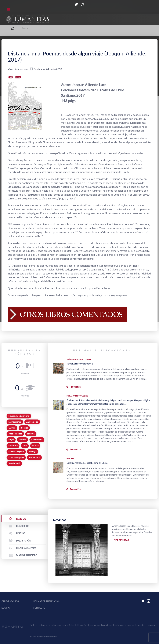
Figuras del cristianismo (19, 416)
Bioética (24, 428)
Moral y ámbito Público (77, 396)
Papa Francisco (15, 434)
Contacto (39, 608)
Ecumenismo (37, 440)
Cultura (12, 428)
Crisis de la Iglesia (16, 457)
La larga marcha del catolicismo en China (87, 463)
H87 (11, 77)
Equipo (6, 608)
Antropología (32, 422)
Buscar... (14, 27)
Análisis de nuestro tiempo (79, 359)
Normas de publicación (47, 601)
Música (35, 446)
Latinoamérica (15, 422)
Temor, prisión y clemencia (80, 364)
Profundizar (76, 387)
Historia (22, 440)
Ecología (33, 452)
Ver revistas (122, 540)
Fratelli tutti (34, 457)
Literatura (13, 446)
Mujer (11, 440)
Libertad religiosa (16, 452)
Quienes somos (10, 601)
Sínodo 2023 (14, 463)
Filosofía (31, 434)
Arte (25, 446)
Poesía (18, 77)
